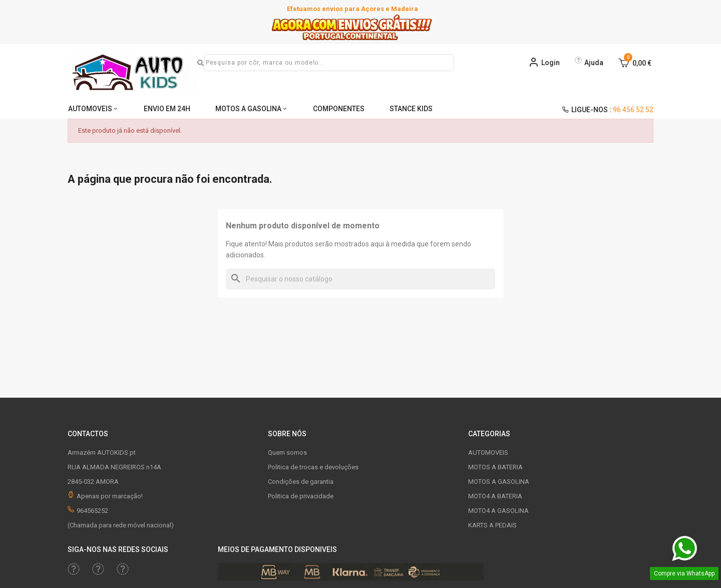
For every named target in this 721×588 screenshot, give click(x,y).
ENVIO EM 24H (168, 109)
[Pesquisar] (360, 279)
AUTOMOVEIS (90, 109)
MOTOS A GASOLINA (250, 109)
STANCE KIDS (414, 109)
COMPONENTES (341, 109)
